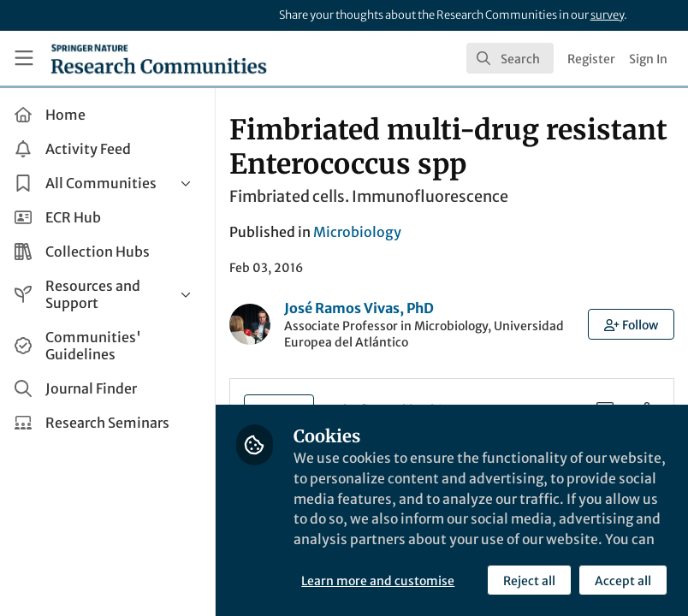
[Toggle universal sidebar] (24, 58)
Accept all (623, 581)
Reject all (529, 581)
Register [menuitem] (591, 59)
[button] (632, 324)
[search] (510, 58)
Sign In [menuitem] (648, 59)
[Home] (159, 58)
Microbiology (361, 232)
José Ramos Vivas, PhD (362, 308)
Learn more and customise (382, 581)
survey (607, 15)
